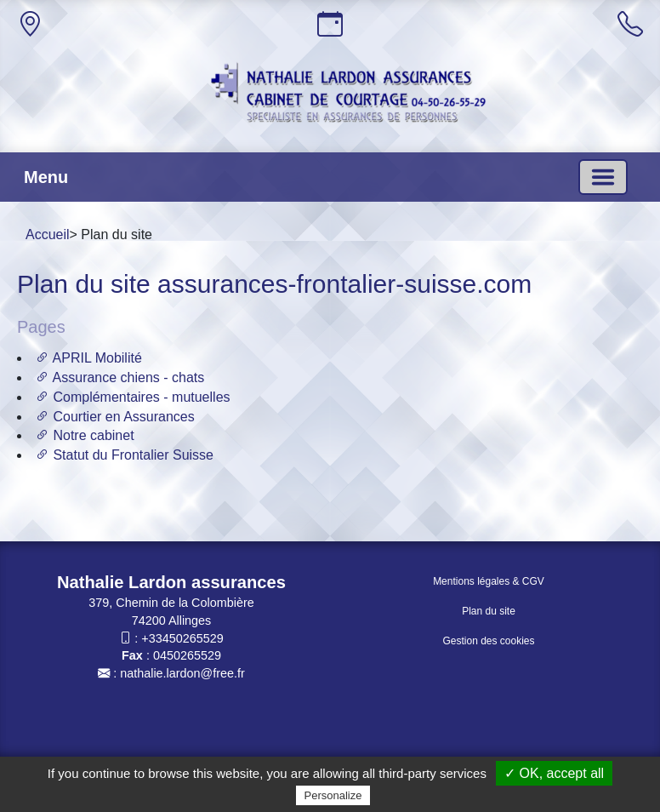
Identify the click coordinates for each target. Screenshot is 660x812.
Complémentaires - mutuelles (133, 397)
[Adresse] (30, 24)
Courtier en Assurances (115, 417)
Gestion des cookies (488, 641)
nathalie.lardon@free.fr (182, 673)
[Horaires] (330, 24)
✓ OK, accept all (554, 773)
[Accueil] (349, 95)
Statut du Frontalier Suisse (125, 455)
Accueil (48, 234)
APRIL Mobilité (89, 358)
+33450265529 (182, 638)
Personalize (333, 795)
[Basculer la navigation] (603, 177)
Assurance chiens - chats (120, 377)
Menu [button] (46, 177)
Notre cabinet (85, 435)
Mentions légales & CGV (489, 581)
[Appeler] (630, 24)
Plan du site (489, 611)
